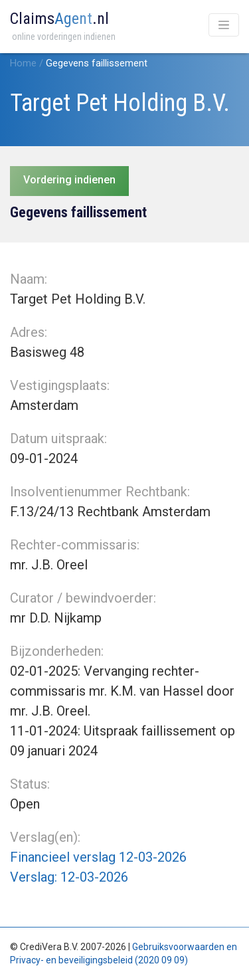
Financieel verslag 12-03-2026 (98, 857)
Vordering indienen (69, 180)
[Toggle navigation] (224, 25)
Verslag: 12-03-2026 (69, 877)
